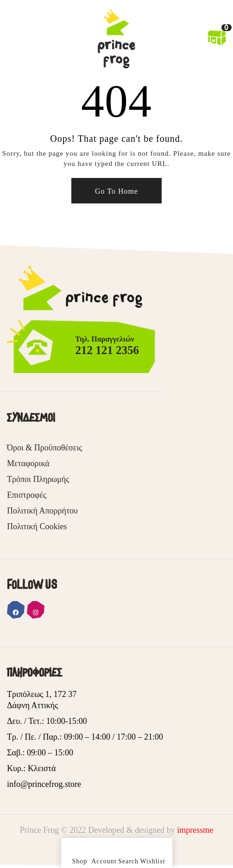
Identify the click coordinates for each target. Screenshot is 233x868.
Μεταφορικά (28, 463)
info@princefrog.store (44, 784)
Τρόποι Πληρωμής (38, 479)
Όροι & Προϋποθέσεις (44, 448)
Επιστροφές (27, 495)
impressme (195, 830)
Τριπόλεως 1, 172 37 (42, 694)
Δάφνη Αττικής (32, 705)
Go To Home (116, 191)
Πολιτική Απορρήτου (42, 511)
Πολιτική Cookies (37, 526)
